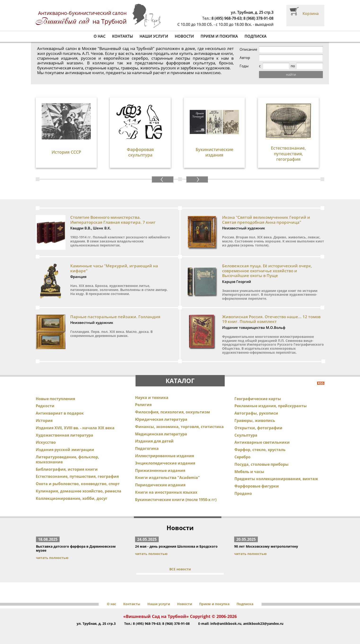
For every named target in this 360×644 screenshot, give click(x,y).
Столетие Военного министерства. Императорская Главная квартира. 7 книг (113, 220)
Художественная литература (64, 435)
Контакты (123, 36)
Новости (184, 36)
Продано (243, 493)
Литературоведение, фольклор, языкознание (67, 459)
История (44, 420)
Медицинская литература (161, 434)
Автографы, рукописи (256, 413)
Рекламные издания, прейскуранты (271, 406)
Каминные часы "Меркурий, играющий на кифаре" (114, 268)
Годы (244, 66)
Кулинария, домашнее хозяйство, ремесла (79, 491)
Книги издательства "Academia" (167, 478)
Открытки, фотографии (258, 428)
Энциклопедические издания (165, 463)
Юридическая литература (161, 419)
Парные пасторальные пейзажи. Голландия (115, 317)
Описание (248, 49)
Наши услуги (154, 36)
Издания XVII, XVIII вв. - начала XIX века (75, 428)
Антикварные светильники (262, 442)
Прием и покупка (219, 36)
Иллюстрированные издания (165, 456)
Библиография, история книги (67, 469)
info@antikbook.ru (226, 624)
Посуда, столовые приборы (261, 464)
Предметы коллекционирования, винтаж (276, 479)
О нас (100, 36)
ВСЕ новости (180, 569)
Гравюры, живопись (255, 420)
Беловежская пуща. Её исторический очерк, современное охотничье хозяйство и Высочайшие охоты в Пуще (267, 271)
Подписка (256, 36)
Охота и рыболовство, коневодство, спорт (78, 484)
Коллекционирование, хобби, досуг (72, 498)
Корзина (311, 13)
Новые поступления (55, 399)
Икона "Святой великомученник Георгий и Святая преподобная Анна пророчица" (266, 220)
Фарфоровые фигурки (257, 486)
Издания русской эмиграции (65, 450)
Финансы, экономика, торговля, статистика (179, 427)
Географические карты (258, 399)
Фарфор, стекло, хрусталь (260, 450)
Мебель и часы (249, 472)
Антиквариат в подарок (60, 413)
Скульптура (246, 435)
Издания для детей (154, 441)
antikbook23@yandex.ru (263, 624)
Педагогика (147, 448)
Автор (245, 58)
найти (291, 74)
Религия (143, 405)
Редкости (45, 406)
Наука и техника (152, 398)
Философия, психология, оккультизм (173, 412)
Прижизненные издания (160, 470)
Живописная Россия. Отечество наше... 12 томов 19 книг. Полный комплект (271, 319)
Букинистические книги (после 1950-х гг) (176, 500)
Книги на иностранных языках (166, 492)
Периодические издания (160, 485)
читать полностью (52, 558)
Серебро (242, 457)
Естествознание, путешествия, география (77, 476)
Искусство (46, 442)
